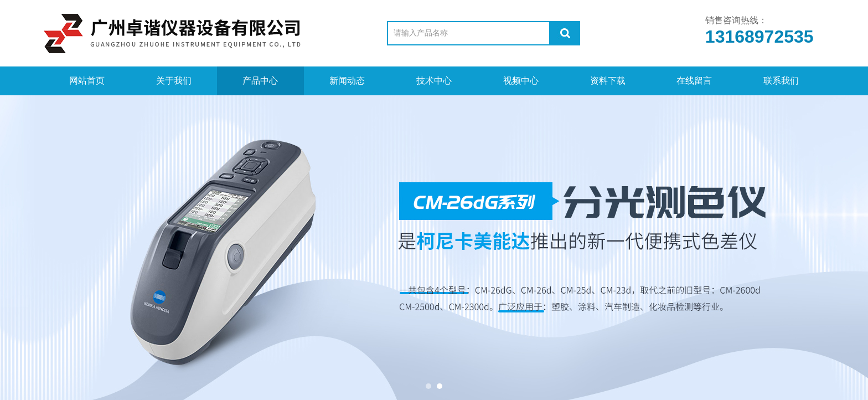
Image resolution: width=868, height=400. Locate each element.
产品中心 (260, 81)
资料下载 (608, 81)
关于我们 (174, 81)
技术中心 (434, 81)
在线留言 (694, 81)
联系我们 (781, 81)
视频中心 (521, 81)
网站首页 (87, 81)
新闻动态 (347, 81)
